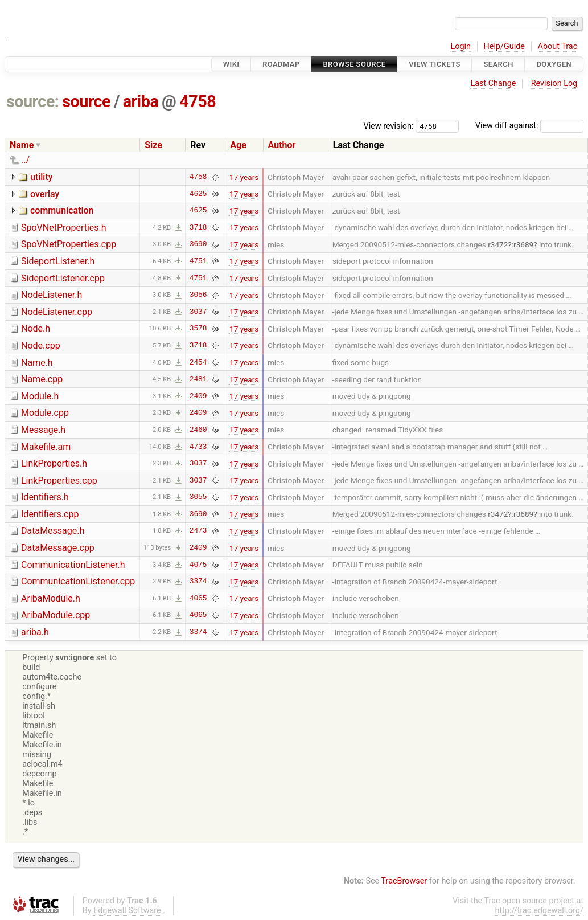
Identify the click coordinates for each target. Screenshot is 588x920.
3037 (198, 312)
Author (282, 145)
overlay (45, 194)
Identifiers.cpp (50, 514)
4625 (198, 194)
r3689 (523, 244)
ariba (141, 101)
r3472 (498, 244)
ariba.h (35, 632)
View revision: (389, 126)
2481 (198, 379)
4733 (198, 447)
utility (42, 177)
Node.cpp (41, 345)
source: (33, 101)
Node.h (36, 328)
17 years (244, 177)
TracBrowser (404, 881)
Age (238, 145)
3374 (198, 582)
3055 (198, 497)
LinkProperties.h (54, 463)
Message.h (43, 430)
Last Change (493, 83)
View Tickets (434, 64)
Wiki (231, 64)
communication (62, 210)
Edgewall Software (127, 911)
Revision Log (554, 83)
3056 (198, 295)
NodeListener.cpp (57, 312)
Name (22, 145)
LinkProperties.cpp (59, 481)
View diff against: (529, 126)
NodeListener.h (52, 295)
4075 (198, 565)
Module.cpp (45, 413)
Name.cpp (42, 379)
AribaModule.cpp (55, 615)
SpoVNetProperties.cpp (69, 244)
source (86, 101)
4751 (198, 261)
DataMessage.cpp (58, 548)
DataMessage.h (53, 531)
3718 (198, 227)
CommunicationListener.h (73, 565)
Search (498, 64)
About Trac (558, 46)
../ (25, 160)
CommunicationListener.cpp (78, 581)
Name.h (37, 363)
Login (460, 46)
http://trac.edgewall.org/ (539, 911)
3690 (198, 244)
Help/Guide (504, 46)
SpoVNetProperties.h (64, 228)
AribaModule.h (51, 598)
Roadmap (281, 64)
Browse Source (354, 64)
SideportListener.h (58, 261)
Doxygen (554, 64)
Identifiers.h (45, 497)
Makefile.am (46, 447)
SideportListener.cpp (63, 278)
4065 (198, 598)
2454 (198, 362)
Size (153, 145)
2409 (198, 396)
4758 (198, 101)
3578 (198, 329)
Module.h (40, 396)
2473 (198, 531)
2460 (198, 430)
